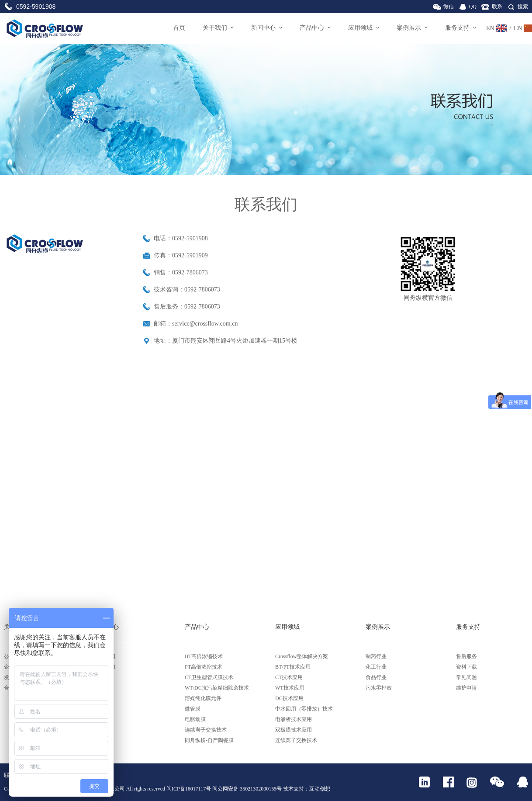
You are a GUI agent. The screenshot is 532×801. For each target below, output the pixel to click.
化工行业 (376, 667)
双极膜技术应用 (294, 730)
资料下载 (466, 667)
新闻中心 (267, 28)
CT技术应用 (289, 677)
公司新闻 (105, 656)
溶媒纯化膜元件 (203, 698)
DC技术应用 (289, 698)
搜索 (523, 7)
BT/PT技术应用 (293, 667)
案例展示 (412, 28)
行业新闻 (105, 667)
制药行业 (376, 656)
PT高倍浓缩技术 (204, 667)
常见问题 (466, 677)
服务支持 (461, 28)
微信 (449, 7)
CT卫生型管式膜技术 (209, 677)
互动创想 (320, 789)
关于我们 (218, 28)
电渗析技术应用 (294, 719)
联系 (497, 7)
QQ (473, 7)
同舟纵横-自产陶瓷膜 (209, 740)
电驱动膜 (195, 719)
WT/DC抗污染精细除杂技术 (217, 688)
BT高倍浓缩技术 (204, 656)
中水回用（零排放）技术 (304, 709)
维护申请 (466, 688)
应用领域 (364, 28)
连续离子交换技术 (206, 730)
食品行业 (376, 677)
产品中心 (315, 28)
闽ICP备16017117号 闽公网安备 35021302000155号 (224, 789)
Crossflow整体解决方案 (302, 656)
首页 (179, 28)
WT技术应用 (290, 688)
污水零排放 (379, 688)
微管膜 (193, 709)
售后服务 (466, 656)
